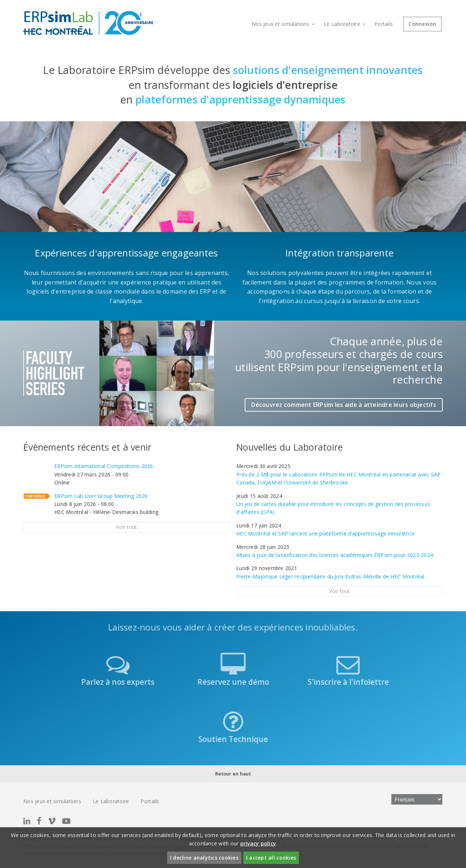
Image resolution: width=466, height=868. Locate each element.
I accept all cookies (271, 858)
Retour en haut (233, 774)
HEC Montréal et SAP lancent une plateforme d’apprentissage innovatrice (325, 533)
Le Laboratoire (344, 24)
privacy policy (258, 843)
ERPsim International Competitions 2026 (104, 466)
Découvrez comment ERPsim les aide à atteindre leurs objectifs (344, 405)
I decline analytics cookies (204, 858)
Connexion (422, 24)
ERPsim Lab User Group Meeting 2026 (101, 496)
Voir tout (126, 527)
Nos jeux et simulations (283, 24)
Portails (384, 24)
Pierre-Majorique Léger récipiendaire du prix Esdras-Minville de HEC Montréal (330, 576)
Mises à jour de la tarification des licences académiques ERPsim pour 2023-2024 (335, 555)
